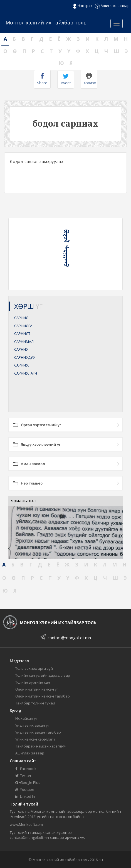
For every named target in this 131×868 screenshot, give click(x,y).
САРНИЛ (21, 318)
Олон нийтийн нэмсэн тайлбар (43, 696)
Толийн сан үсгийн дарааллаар (43, 675)
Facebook (26, 769)
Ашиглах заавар (112, 6)
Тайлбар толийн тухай (35, 703)
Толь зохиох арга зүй (34, 668)
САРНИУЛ (22, 365)
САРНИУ (21, 349)
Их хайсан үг (26, 718)
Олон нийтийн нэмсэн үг (37, 689)
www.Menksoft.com (26, 824)
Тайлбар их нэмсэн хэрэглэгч (41, 746)
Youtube (25, 789)
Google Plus (28, 782)
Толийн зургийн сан (33, 682)
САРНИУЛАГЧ (26, 373)
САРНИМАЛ (24, 342)
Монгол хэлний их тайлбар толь (46, 22)
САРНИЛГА (23, 326)
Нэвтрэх (82, 6)
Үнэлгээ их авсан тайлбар (38, 732)
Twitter (23, 776)
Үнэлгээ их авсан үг (32, 725)
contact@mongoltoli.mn (69, 638)
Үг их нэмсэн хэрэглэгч (35, 739)
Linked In (25, 796)
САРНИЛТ (22, 333)
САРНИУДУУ (25, 357)
